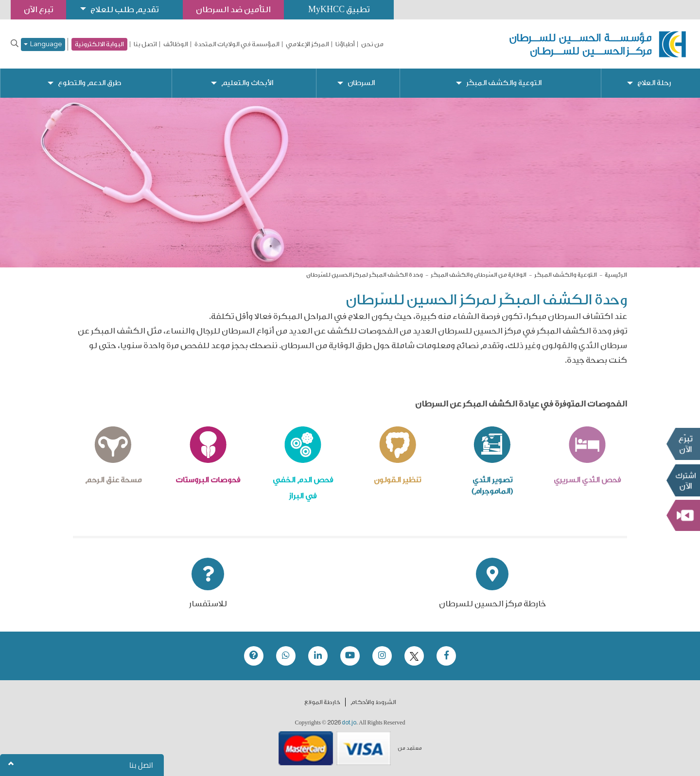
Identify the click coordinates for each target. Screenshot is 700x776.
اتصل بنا (145, 44)
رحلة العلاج (654, 83)
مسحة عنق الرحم (113, 480)
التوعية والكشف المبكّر (504, 83)
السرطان (361, 83)
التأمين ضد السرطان (233, 9)
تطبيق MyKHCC (339, 9)
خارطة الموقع (322, 702)
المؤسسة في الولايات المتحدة (237, 44)
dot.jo (349, 723)
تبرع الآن (683, 444)
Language (43, 44)
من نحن (372, 44)
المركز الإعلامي (307, 44)
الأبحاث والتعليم (247, 83)
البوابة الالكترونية (99, 44)
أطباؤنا (345, 44)
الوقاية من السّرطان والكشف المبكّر (479, 275)
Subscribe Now (683, 480)
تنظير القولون (397, 480)
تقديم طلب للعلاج (124, 9)
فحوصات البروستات (208, 480)
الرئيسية (616, 275)
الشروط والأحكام (373, 702)
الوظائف (176, 44)
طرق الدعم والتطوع (89, 83)
